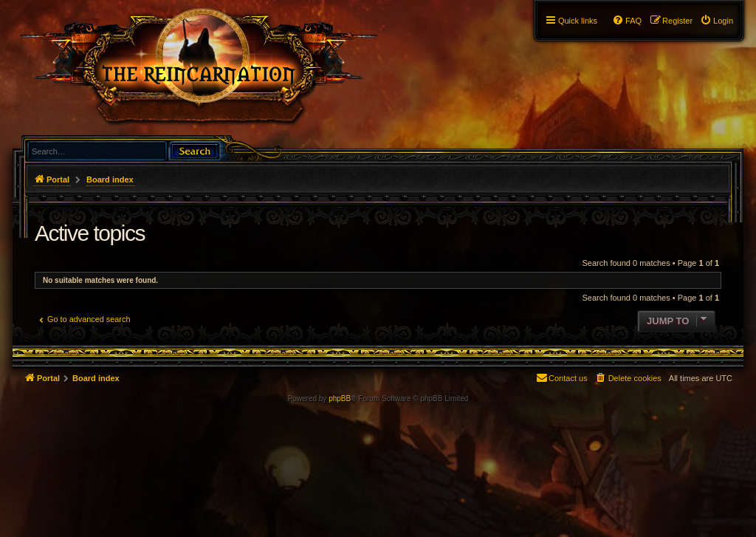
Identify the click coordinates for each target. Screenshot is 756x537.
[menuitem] (717, 21)
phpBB (340, 399)
